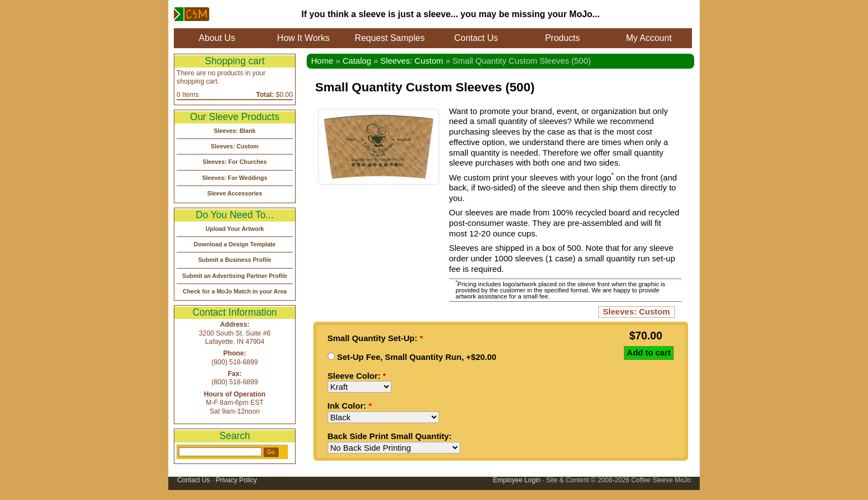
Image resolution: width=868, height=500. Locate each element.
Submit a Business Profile (235, 260)
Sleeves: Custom (412, 61)
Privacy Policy (236, 480)
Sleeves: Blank (235, 131)
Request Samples (390, 38)
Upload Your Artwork (235, 229)
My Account (649, 38)
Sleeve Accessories (235, 193)
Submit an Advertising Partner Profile (235, 276)
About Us (217, 38)
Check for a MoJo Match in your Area (235, 291)
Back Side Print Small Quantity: (390, 436)
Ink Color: (350, 406)
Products (562, 38)
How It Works (304, 38)
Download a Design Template (235, 244)
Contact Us (476, 38)
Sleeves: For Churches (235, 162)
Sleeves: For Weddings (235, 178)
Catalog (357, 61)
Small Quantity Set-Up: (376, 338)
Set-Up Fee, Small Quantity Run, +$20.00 (412, 357)
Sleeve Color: (357, 376)
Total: (265, 95)
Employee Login (516, 480)
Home (322, 61)
